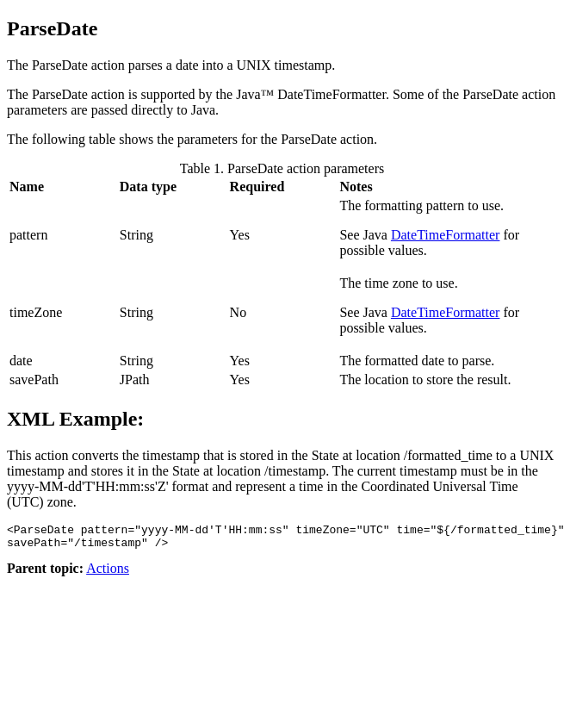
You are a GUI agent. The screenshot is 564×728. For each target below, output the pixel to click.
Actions (108, 573)
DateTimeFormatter (446, 235)
